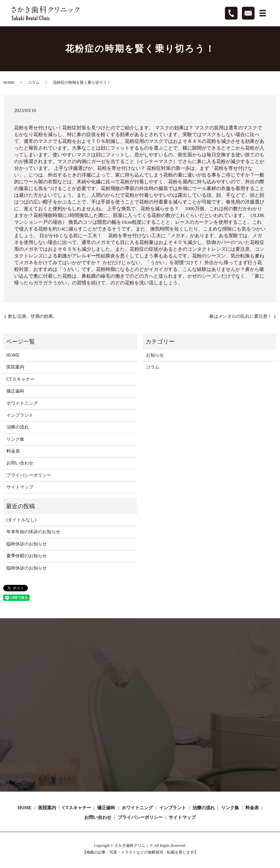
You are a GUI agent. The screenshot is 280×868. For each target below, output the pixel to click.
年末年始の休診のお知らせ (33, 532)
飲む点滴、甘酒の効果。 (33, 316)
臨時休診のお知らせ (27, 544)
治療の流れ (18, 427)
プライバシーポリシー (29, 475)
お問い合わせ (20, 463)
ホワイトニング (22, 403)
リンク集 (15, 439)
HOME (9, 82)
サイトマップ (20, 487)
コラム (34, 82)
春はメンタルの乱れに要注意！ (241, 316)
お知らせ (155, 355)
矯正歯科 (15, 391)
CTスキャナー (21, 379)
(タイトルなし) (21, 520)
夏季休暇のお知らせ (27, 556)
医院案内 (15, 367)
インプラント (20, 415)
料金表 (13, 451)
